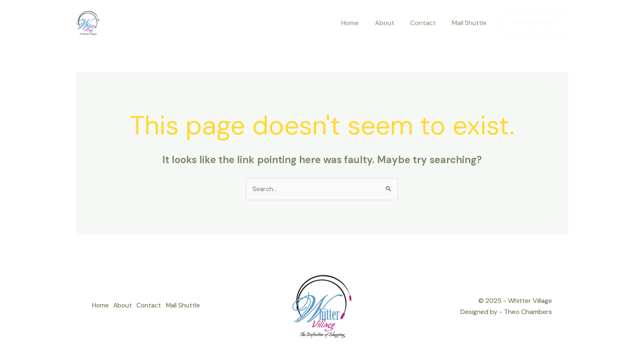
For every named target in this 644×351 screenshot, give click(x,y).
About (125, 306)
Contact (154, 306)
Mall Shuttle (190, 306)
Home (101, 306)
